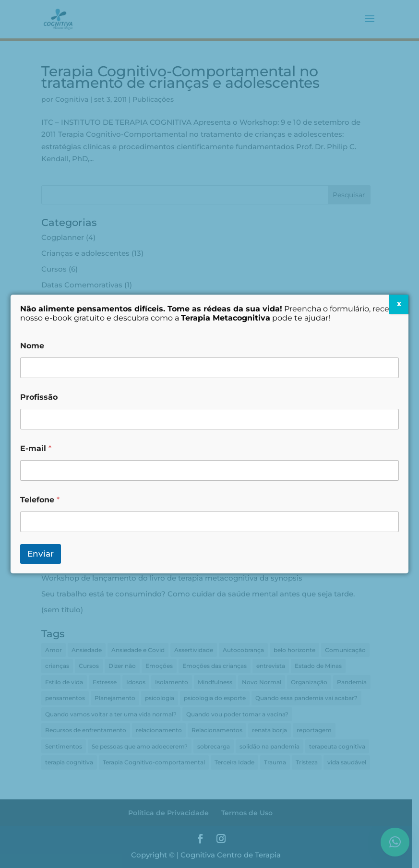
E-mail (36, 448)
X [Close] (399, 304)
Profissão (39, 397)
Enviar (41, 554)
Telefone (40, 500)
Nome (32, 346)
